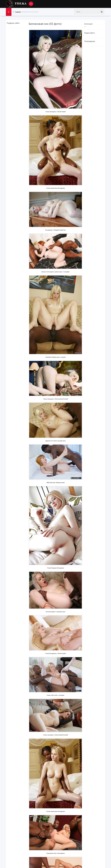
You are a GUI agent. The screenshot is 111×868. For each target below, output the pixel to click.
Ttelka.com (21, 4)
